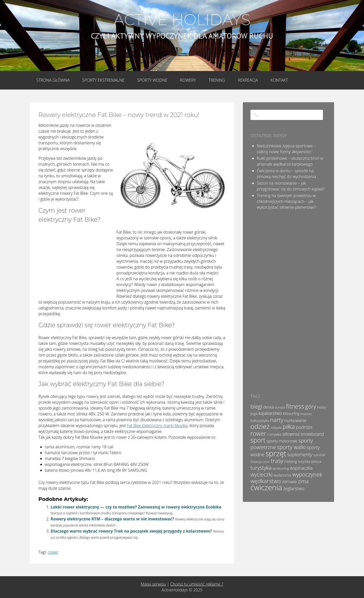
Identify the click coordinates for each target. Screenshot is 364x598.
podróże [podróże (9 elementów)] (304, 427)
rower (53, 552)
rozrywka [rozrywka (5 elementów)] (274, 434)
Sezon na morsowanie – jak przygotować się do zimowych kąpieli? (291, 186)
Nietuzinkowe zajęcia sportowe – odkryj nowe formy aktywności (286, 149)
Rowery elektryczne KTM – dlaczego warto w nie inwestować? (112, 519)
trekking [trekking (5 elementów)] (291, 461)
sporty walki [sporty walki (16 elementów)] (291, 447)
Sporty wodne (152, 80)
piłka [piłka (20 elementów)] (289, 427)
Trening (217, 80)
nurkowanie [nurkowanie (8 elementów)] (296, 420)
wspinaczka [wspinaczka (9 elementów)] (301, 468)
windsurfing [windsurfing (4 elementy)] (281, 469)
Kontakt (279, 80)
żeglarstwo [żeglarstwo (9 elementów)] (294, 488)
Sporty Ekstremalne (103, 80)
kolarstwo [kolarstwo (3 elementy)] (306, 414)
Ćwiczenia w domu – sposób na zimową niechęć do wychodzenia (286, 174)
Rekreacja (248, 80)
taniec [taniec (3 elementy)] (266, 462)
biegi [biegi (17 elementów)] (256, 406)
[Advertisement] (77, 263)
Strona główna (53, 80)
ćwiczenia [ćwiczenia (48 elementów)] (266, 487)
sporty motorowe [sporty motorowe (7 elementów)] (282, 441)
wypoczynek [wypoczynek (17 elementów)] (307, 474)
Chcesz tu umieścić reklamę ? (197, 584)
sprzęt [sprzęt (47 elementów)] (276, 453)
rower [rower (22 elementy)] (258, 433)
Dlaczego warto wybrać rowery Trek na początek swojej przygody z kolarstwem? (131, 531)
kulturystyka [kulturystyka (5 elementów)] (260, 421)
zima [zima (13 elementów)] (303, 481)
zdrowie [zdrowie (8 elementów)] (289, 481)
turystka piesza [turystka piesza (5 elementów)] (310, 461)
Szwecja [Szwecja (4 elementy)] (256, 462)
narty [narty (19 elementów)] (277, 420)
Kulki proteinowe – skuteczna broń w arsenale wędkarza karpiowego (290, 161)
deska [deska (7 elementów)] (269, 407)
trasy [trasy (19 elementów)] (277, 461)
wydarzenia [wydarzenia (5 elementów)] (283, 475)
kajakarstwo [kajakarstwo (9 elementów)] (270, 413)
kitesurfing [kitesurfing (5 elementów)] (291, 414)
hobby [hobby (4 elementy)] (322, 407)
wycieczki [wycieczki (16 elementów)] (261, 474)
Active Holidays (182, 20)
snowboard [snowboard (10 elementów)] (312, 434)
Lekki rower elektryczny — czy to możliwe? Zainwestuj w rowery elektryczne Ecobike (136, 507)
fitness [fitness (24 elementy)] (295, 406)
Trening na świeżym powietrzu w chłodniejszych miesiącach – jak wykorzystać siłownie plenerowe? (287, 201)
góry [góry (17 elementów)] (311, 406)
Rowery (188, 80)
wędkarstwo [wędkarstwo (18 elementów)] (266, 481)
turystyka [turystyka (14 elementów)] (261, 468)
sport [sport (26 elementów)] (258, 440)
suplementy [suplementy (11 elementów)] (300, 454)
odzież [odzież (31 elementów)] (260, 426)
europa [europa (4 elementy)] (280, 407)
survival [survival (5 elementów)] (319, 455)
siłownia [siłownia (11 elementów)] (291, 434)
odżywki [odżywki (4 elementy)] (276, 428)
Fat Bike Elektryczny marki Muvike (157, 426)
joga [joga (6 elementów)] (254, 413)
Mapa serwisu (153, 584)
